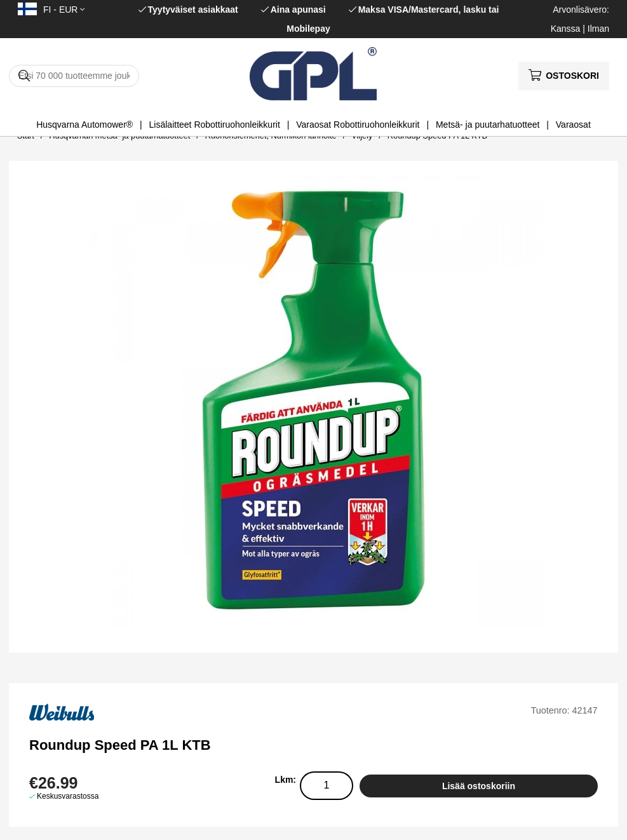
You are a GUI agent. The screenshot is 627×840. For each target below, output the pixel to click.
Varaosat (573, 125)
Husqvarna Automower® (84, 125)
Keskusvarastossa (68, 796)
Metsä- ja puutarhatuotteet (488, 125)
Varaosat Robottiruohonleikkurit (358, 125)
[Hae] (74, 76)
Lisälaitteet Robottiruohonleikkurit (215, 125)
